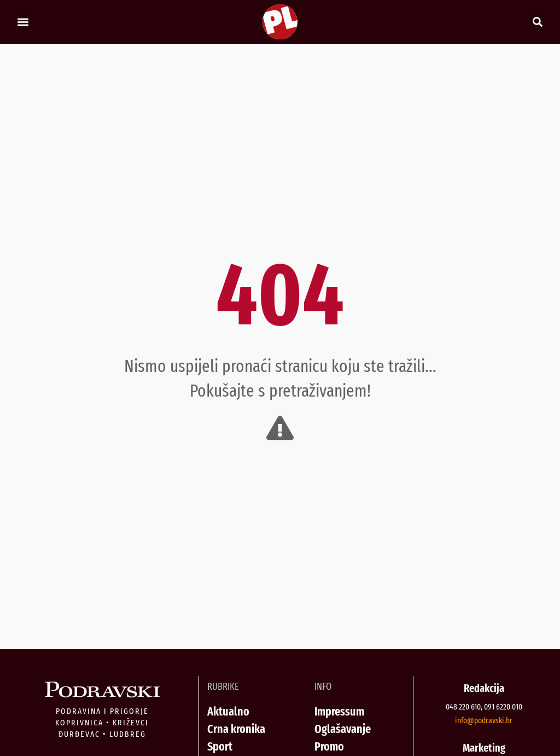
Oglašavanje (343, 729)
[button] (23, 22)
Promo (329, 746)
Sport (220, 746)
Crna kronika (236, 729)
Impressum (339, 711)
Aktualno (228, 711)
